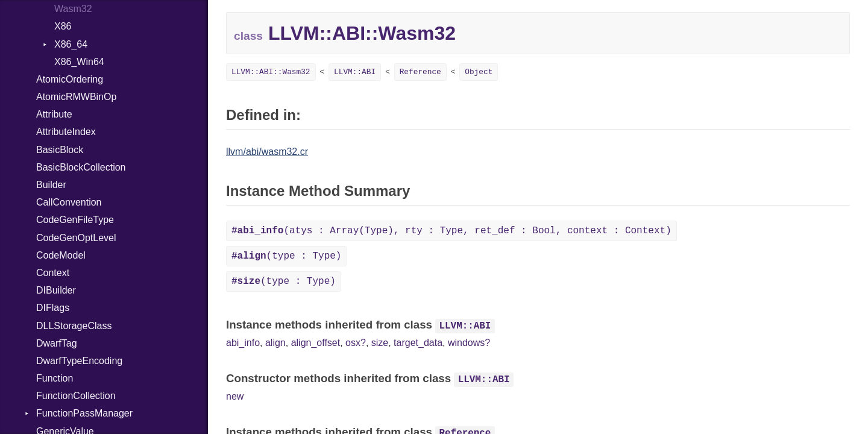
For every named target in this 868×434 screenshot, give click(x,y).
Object (479, 72)
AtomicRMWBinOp (76, 97)
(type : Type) (286, 256)
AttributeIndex (66, 132)
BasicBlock (60, 150)
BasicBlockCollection (81, 167)
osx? (356, 343)
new (235, 396)
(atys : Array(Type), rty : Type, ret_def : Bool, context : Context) (451, 231)
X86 (63, 26)
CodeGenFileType (75, 220)
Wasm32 (73, 9)
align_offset (316, 343)
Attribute (54, 114)
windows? (469, 343)
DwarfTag (57, 343)
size (380, 343)
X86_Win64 (79, 62)
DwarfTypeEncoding (79, 361)
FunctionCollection (76, 396)
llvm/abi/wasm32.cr (267, 152)
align (275, 343)
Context (53, 273)
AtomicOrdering (70, 79)
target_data (418, 343)
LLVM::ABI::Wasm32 (271, 72)
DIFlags (53, 308)
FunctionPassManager (84, 413)
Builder (51, 185)
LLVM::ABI (355, 72)
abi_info (243, 343)
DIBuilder (56, 290)
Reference (420, 72)
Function (55, 378)
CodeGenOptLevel (76, 238)
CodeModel (61, 255)
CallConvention (69, 202)
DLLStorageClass (74, 326)
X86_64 (71, 44)
